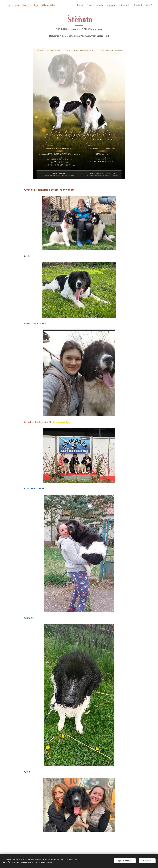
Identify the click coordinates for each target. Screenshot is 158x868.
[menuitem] (81, 5)
